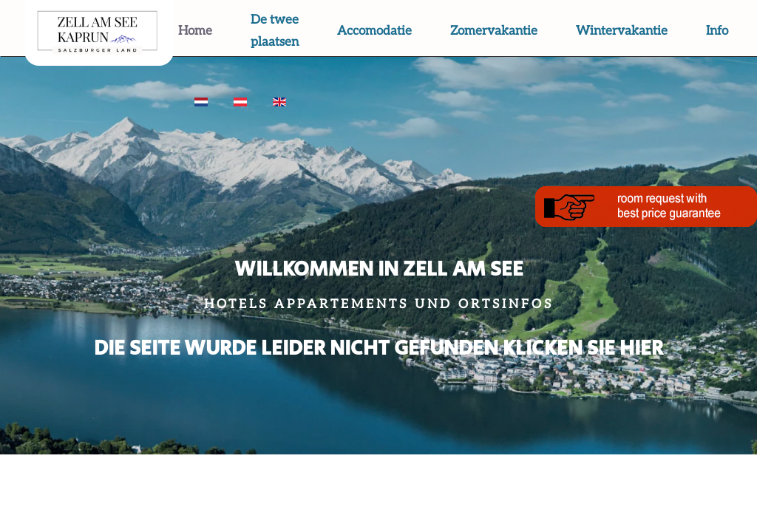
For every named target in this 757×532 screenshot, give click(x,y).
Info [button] (717, 31)
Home (195, 31)
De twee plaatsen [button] (275, 31)
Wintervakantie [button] (622, 31)
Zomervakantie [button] (494, 31)
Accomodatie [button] (374, 31)
